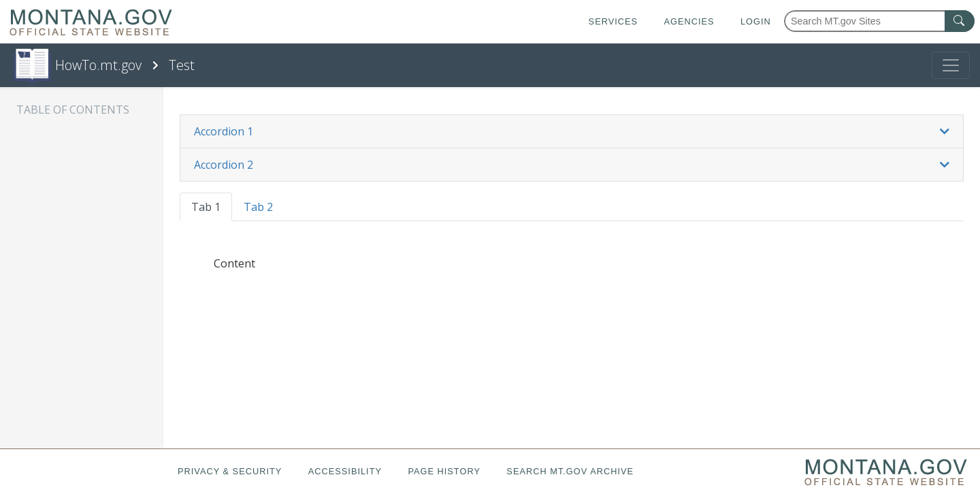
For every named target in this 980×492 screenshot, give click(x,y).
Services (613, 21)
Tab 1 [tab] (206, 207)
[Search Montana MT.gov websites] (879, 21)
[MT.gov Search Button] (960, 21)
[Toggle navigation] (951, 65)
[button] (572, 131)
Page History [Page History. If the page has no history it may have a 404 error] (444, 471)
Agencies (689, 21)
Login (756, 21)
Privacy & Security (230, 471)
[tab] (572, 132)
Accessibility (345, 471)
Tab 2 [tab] (258, 207)
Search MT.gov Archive (570, 471)
